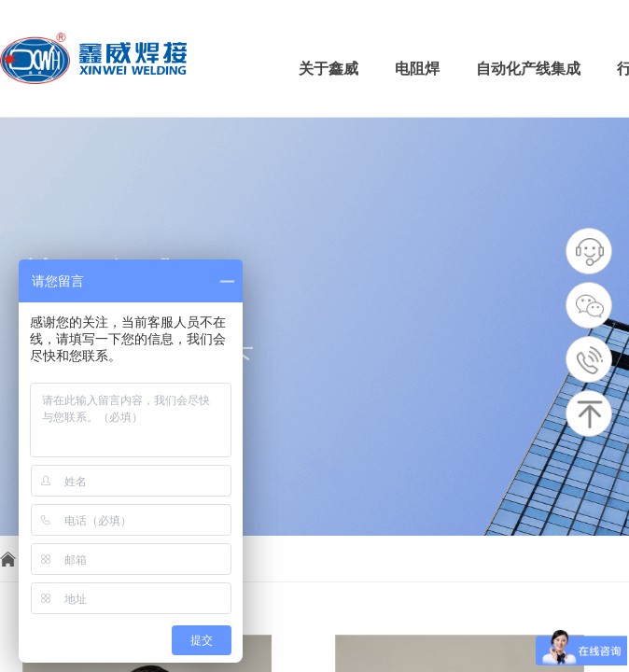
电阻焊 (417, 69)
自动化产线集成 (528, 69)
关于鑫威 (328, 69)
